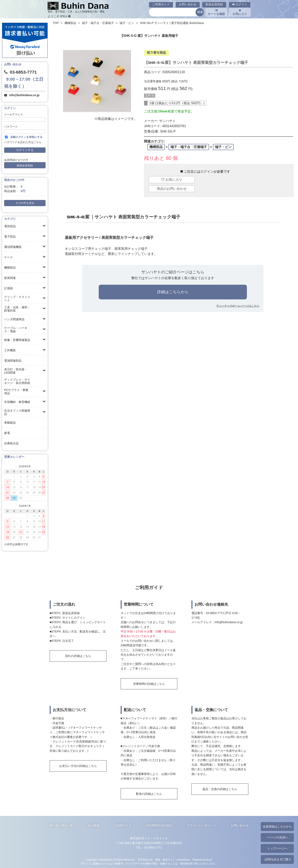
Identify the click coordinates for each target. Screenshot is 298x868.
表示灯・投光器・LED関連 (16, 371)
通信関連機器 (13, 247)
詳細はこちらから (173, 292)
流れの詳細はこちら (78, 656)
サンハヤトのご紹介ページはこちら (173, 272)
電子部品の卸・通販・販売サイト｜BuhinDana (164, 860)
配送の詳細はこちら (149, 794)
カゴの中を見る (25, 203)
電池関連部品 (13, 361)
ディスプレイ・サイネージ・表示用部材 (17, 381)
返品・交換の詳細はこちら (220, 789)
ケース (8, 257)
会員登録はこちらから (277, 826)
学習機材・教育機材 (17, 402)
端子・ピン (127, 23)
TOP (56, 23)
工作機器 (10, 350)
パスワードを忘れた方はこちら (23, 142)
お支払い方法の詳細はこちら (78, 766)
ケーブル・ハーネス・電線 (16, 330)
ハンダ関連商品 (14, 319)
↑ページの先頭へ (277, 837)
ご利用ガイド (161, 4)
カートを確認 (216, 12)
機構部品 (10, 268)
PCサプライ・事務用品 (16, 392)
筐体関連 (10, 278)
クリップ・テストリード (17, 299)
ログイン (240, 4)
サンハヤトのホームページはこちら (238, 306)
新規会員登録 (214, 4)
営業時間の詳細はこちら (149, 684)
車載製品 (10, 423)
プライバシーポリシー (202, 825)
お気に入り (240, 12)
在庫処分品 (11, 443)
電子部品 (10, 237)
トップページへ (277, 848)
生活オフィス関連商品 (17, 412)
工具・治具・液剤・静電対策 (17, 309)
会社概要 (94, 825)
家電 (7, 433)
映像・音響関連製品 (17, 340)
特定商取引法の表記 (159, 825)
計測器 (8, 288)
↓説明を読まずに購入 (277, 859)
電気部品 (10, 226)
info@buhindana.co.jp (24, 95)
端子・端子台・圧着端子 (98, 23)
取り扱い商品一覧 (61, 825)
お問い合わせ (188, 4)
